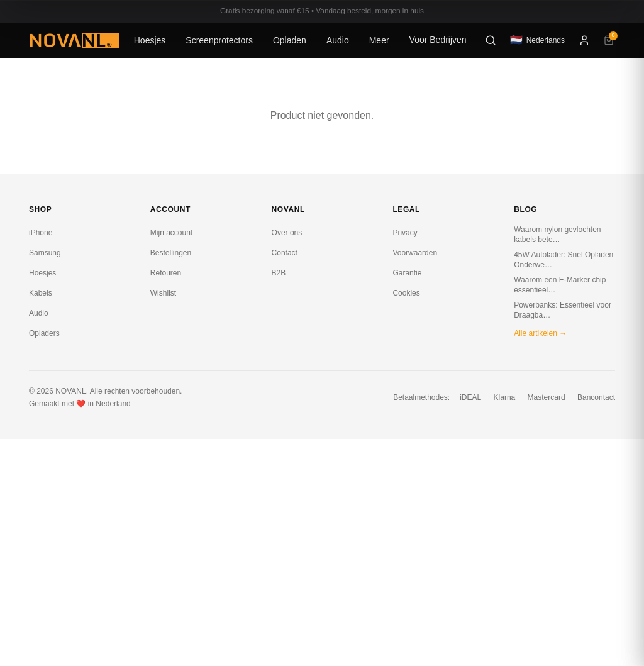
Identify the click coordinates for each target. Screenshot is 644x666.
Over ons (287, 233)
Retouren (166, 273)
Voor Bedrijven (438, 40)
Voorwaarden (415, 253)
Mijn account (171, 233)
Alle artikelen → (540, 333)
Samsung (45, 253)
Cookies (406, 293)
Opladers (44, 333)
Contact (285, 253)
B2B (279, 273)
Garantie (407, 273)
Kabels (41, 293)
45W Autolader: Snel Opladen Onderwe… (563, 260)
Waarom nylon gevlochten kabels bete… (557, 235)
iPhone (41, 233)
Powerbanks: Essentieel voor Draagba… (563, 310)
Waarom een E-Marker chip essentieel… (560, 285)
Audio (338, 40)
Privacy (405, 233)
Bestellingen (171, 253)
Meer (379, 40)
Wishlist (163, 293)
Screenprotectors (219, 40)
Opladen (290, 40)
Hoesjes (150, 40)
